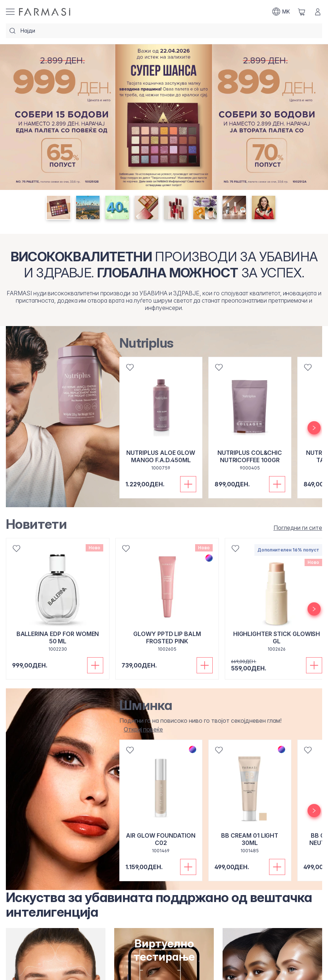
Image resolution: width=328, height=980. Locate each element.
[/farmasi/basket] (302, 12)
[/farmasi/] (45, 12)
